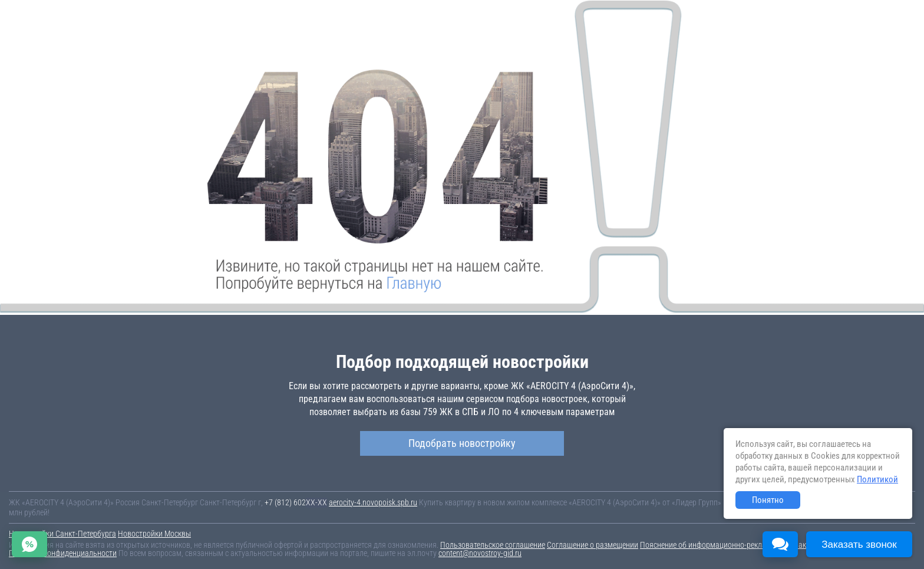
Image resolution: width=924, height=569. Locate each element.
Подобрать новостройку (462, 443)
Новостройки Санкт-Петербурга (62, 534)
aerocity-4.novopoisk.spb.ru (373, 502)
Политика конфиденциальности (63, 553)
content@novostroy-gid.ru (480, 553)
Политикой (877, 479)
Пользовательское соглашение (493, 545)
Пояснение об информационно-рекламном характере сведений (747, 545)
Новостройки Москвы (154, 534)
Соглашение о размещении (593, 545)
